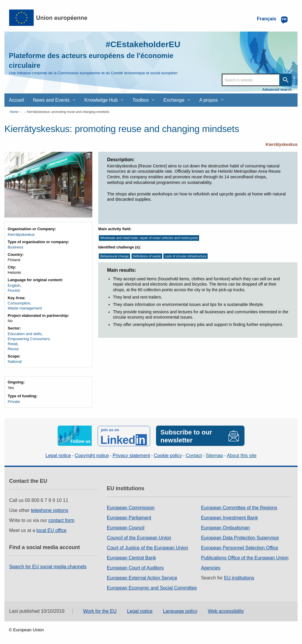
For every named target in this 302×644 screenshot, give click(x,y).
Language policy (180, 610)
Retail (13, 344)
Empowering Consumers (29, 339)
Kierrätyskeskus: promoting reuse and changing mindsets (68, 112)
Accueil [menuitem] (17, 100)
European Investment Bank (229, 517)
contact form (61, 520)
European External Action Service (142, 577)
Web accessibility (226, 610)
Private (14, 402)
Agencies (211, 567)
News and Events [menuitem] (51, 100)
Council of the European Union (139, 537)
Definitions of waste (147, 256)
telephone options (50, 510)
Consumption (19, 303)
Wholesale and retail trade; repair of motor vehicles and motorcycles (149, 238)
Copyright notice (92, 455)
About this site (242, 455)
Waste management (25, 308)
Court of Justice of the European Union (147, 547)
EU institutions (239, 577)
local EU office (52, 530)
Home (14, 112)
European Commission (131, 507)
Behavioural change (115, 256)
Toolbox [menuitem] (141, 100)
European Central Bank (131, 557)
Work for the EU (100, 610)
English (14, 285)
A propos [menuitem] (208, 100)
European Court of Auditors (135, 567)
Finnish (14, 290)
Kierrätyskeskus (282, 144)
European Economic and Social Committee (152, 587)
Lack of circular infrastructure (186, 256)
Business (15, 247)
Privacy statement (131, 455)
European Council (125, 527)
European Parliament (129, 517)
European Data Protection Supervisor (240, 537)
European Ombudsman (225, 527)
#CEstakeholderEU (141, 44)
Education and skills (25, 334)
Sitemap (215, 455)
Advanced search (277, 90)
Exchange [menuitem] (174, 100)
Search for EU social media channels (48, 566)
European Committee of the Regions (239, 507)
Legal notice (58, 455)
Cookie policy (168, 455)
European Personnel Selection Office (239, 547)
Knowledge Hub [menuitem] (101, 100)
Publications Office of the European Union (245, 557)
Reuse (13, 349)
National (15, 361)
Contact (194, 455)
